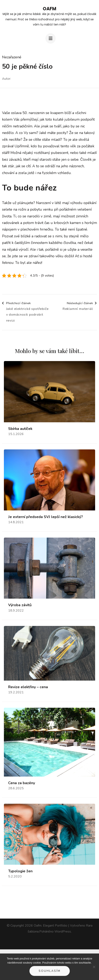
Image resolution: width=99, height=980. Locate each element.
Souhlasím (50, 971)
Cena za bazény (22, 783)
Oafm (49, 9)
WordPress (63, 932)
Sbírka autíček (20, 429)
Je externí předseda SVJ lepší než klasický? (46, 517)
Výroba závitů (20, 605)
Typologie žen (20, 871)
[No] (94, 967)
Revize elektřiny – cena (28, 687)
